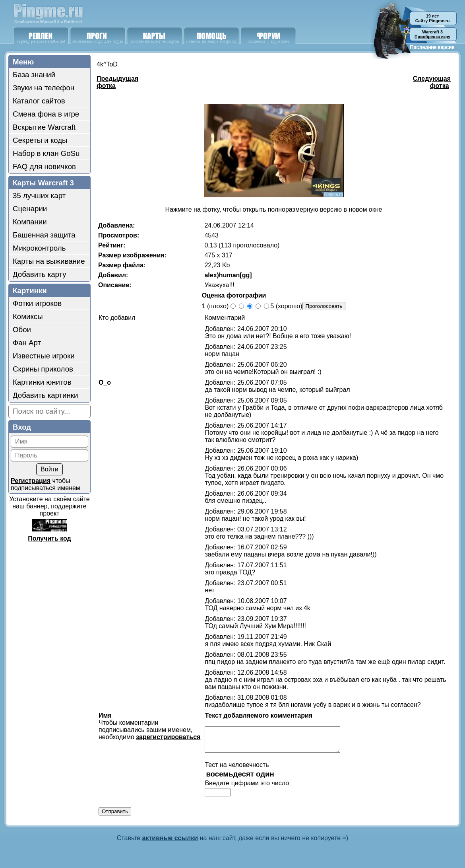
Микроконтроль (39, 248)
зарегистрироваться (168, 737)
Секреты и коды (40, 140)
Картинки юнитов (42, 382)
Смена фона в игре (46, 114)
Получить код (49, 538)
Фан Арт (27, 343)
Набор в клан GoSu (46, 153)
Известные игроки (44, 356)
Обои (22, 330)
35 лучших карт (39, 196)
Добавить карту (40, 274)
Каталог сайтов (39, 101)
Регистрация (31, 481)
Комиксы (28, 316)
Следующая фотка (432, 82)
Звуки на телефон (44, 88)
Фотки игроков (37, 303)
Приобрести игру (432, 34)
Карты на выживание (49, 261)
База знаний (34, 75)
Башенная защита (44, 235)
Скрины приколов (43, 369)
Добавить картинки (45, 395)
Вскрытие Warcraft (44, 127)
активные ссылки (170, 843)
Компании (30, 222)
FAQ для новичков (44, 166)
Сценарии (30, 209)
